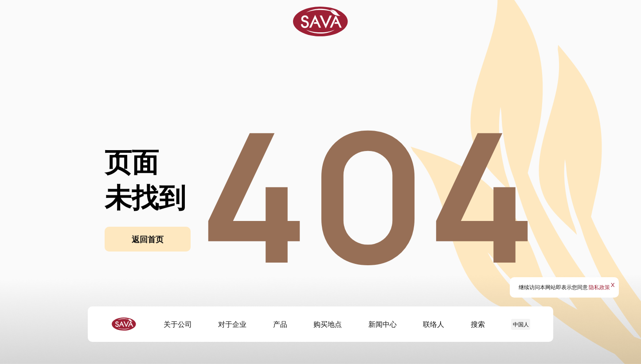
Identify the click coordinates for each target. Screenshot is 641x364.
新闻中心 (383, 324)
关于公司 (178, 324)
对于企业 (232, 324)
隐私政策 (599, 287)
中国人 (521, 324)
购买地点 (328, 324)
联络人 (434, 324)
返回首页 (148, 239)
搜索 (478, 324)
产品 (280, 324)
